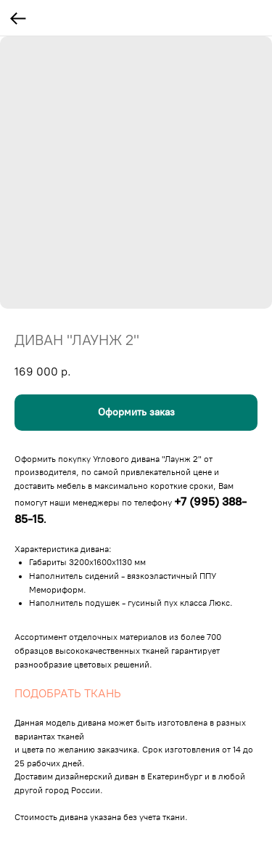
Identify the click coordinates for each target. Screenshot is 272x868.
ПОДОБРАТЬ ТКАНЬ (68, 693)
